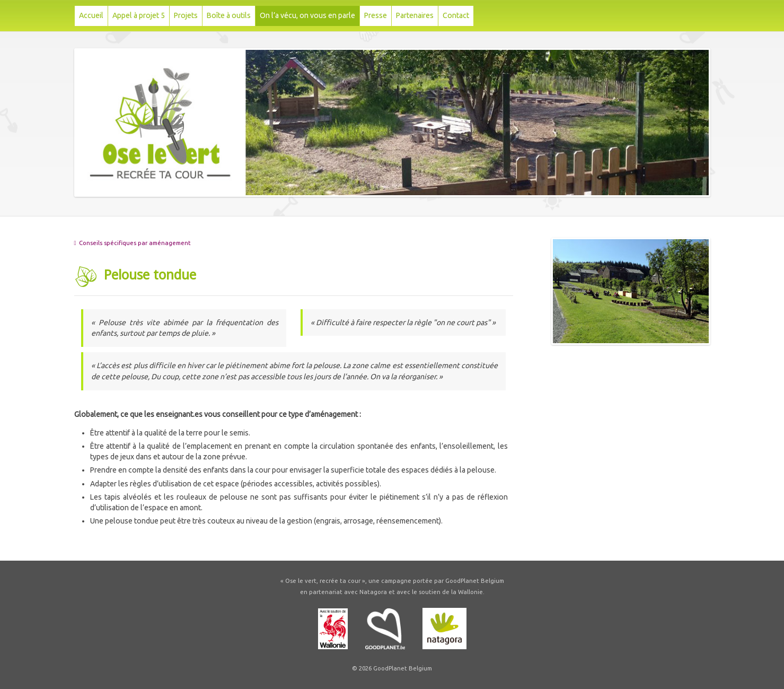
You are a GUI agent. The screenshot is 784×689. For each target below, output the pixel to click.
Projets (186, 15)
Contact (456, 15)
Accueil (91, 15)
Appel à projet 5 (139, 15)
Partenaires (415, 15)
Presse (376, 15)
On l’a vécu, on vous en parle (307, 15)
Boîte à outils (229, 15)
